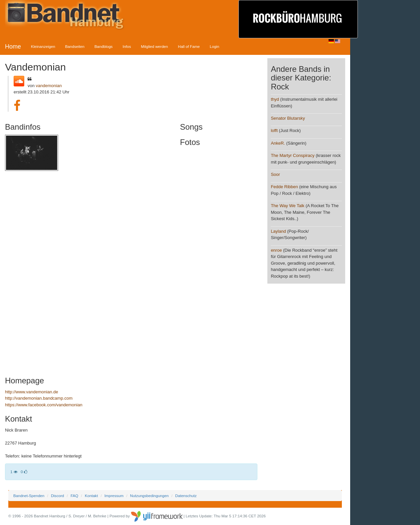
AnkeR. (278, 143)
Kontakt (91, 496)
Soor (275, 174)
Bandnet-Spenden (29, 496)
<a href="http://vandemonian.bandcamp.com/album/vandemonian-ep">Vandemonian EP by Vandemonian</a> (63, 271)
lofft (274, 131)
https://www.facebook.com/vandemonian (44, 405)
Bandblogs (104, 46)
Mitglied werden (154, 46)
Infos (127, 46)
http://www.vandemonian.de (32, 392)
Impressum (114, 496)
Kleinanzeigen (43, 46)
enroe (276, 250)
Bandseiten (75, 46)
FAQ (74, 496)
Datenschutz (186, 496)
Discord (57, 496)
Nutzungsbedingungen (149, 496)
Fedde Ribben (284, 187)
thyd (275, 99)
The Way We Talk (287, 206)
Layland (278, 231)
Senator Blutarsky (288, 118)
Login (214, 46)
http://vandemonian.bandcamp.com (39, 398)
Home (13, 47)
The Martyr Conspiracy (292, 155)
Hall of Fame (189, 46)
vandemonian (49, 86)
